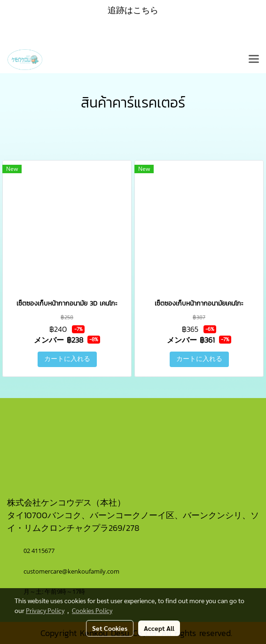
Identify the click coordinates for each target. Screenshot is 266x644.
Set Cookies (110, 628)
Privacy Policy (45, 610)
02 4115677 (40, 551)
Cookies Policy (92, 610)
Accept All (159, 628)
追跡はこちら (133, 10)
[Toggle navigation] (254, 60)
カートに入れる (67, 359)
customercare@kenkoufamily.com (71, 571)
